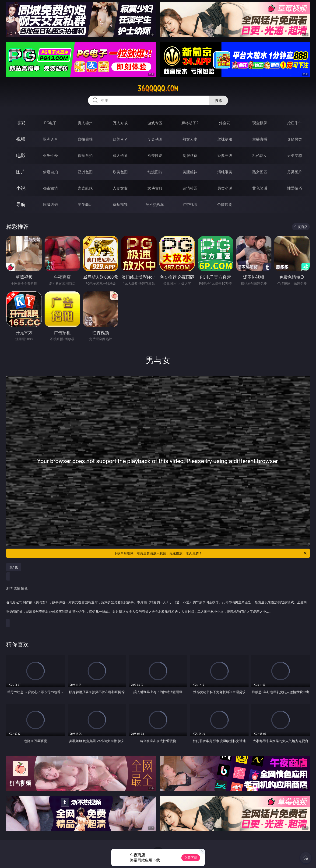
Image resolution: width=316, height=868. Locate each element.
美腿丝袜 (190, 172)
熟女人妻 (190, 139)
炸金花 (225, 123)
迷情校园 (190, 188)
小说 (21, 188)
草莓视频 (120, 204)
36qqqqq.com (158, 89)
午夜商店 (85, 204)
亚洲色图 (85, 172)
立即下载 (191, 858)
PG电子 (50, 123)
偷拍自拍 (85, 156)
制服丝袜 (190, 156)
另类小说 (225, 188)
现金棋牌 (260, 123)
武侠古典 (155, 188)
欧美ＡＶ (120, 139)
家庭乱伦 (85, 188)
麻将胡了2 (190, 123)
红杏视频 (190, 204)
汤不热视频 (155, 204)
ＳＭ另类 (295, 139)
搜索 (219, 100)
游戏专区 (155, 123)
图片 (21, 172)
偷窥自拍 (50, 172)
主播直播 (260, 139)
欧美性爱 (155, 156)
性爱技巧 (295, 188)
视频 (21, 139)
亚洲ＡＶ (50, 139)
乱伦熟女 (260, 156)
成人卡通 (120, 156)
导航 (21, 204)
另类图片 (295, 172)
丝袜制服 (225, 139)
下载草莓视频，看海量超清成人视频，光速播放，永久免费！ (211, 553)
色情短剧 (225, 204)
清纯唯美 (225, 172)
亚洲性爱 (50, 156)
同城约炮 (50, 204)
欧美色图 (120, 172)
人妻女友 (120, 188)
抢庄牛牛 (295, 123)
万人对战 (120, 123)
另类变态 (295, 156)
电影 (21, 155)
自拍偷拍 (85, 139)
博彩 (21, 123)
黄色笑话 (260, 188)
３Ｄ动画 (155, 139)
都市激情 (50, 188)
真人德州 (85, 123)
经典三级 (225, 156)
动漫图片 (155, 172)
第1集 (14, 567)
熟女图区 (260, 172)
